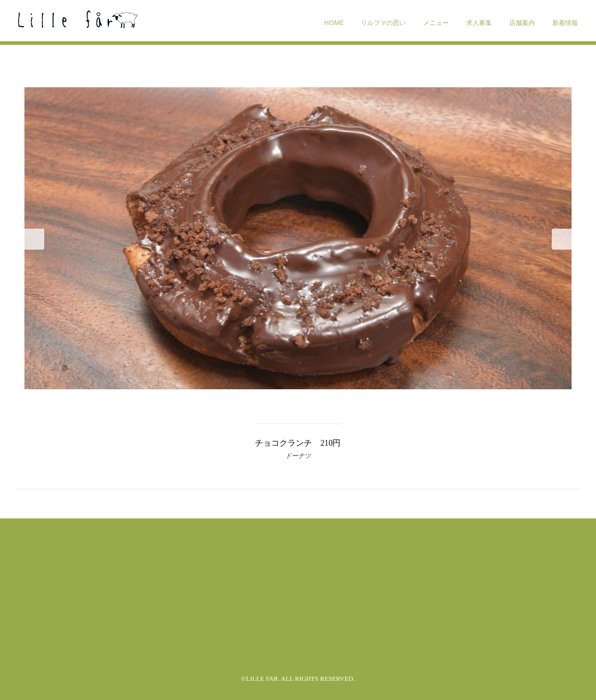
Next (562, 239)
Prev (34, 239)
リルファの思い (383, 22)
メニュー (436, 22)
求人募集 (479, 22)
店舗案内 (522, 22)
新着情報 (565, 22)
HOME (334, 22)
